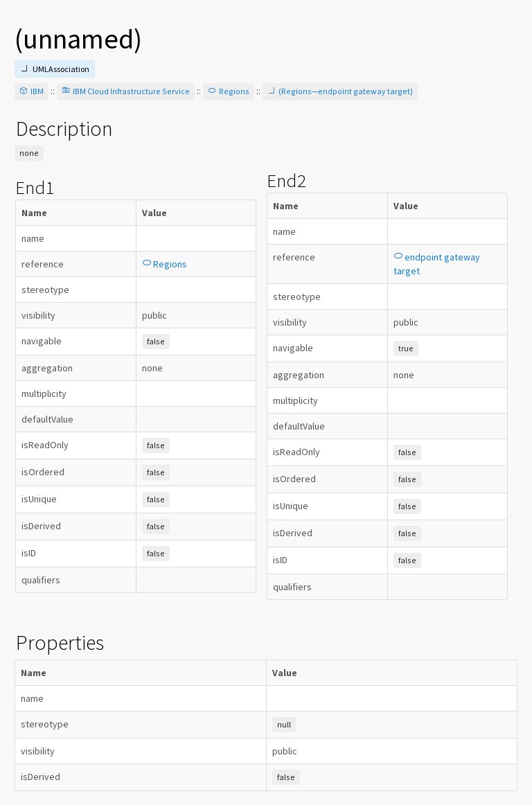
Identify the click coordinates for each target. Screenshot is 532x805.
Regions (229, 91)
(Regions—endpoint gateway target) (340, 91)
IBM (32, 91)
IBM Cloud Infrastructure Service (126, 91)
